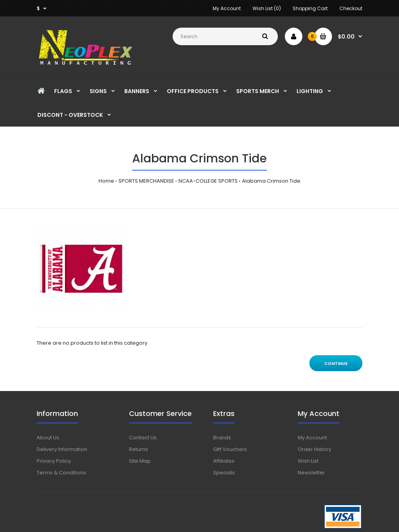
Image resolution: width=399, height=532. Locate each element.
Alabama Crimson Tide (271, 181)
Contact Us (143, 438)
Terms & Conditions (61, 473)
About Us (48, 438)
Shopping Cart (310, 8)
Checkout (351, 8)
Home (106, 181)
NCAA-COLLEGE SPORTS (208, 181)
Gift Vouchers (230, 449)
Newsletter (311, 473)
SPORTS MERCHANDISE (146, 181)
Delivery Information (62, 449)
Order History (314, 449)
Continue (336, 363)
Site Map (140, 461)
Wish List (308, 461)
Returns (139, 449)
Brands (222, 438)
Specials (224, 473)
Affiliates (224, 461)
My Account (227, 8)
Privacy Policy (54, 461)
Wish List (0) (267, 8)
